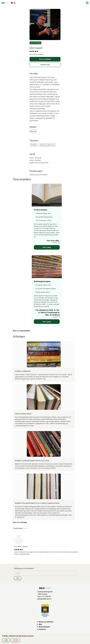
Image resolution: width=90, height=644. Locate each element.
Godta (6, 640)
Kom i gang (47, 247)
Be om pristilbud (45, 59)
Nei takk (15, 640)
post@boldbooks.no (44, 599)
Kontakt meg (45, 65)
